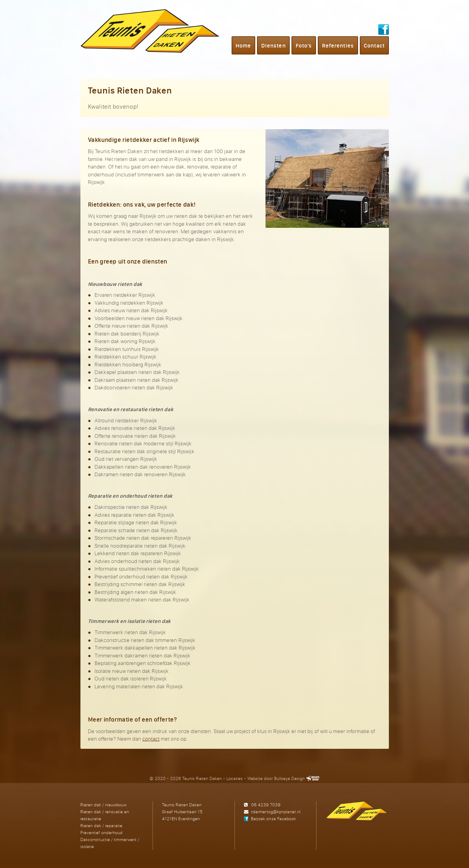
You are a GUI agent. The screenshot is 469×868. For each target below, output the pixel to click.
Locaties (235, 778)
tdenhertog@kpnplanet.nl (276, 812)
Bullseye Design (290, 778)
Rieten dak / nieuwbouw (104, 805)
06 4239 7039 (266, 805)
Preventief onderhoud (102, 832)
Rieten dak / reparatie (101, 825)
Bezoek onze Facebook (273, 819)
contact (151, 739)
